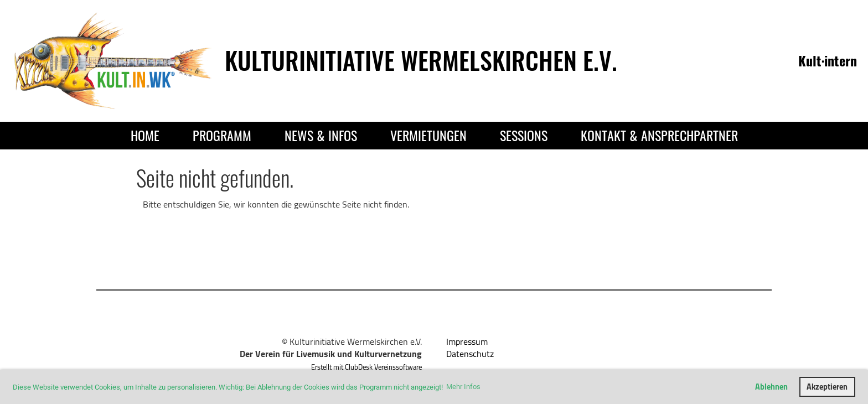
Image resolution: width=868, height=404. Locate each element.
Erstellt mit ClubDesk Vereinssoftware (366, 367)
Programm (222, 135)
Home (145, 135)
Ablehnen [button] (771, 387)
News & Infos (321, 135)
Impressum (467, 341)
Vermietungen (428, 135)
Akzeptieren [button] (827, 387)
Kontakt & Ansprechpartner (659, 135)
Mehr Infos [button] (463, 387)
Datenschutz (470, 354)
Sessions (524, 135)
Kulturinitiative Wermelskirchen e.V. (421, 60)
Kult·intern (828, 60)
